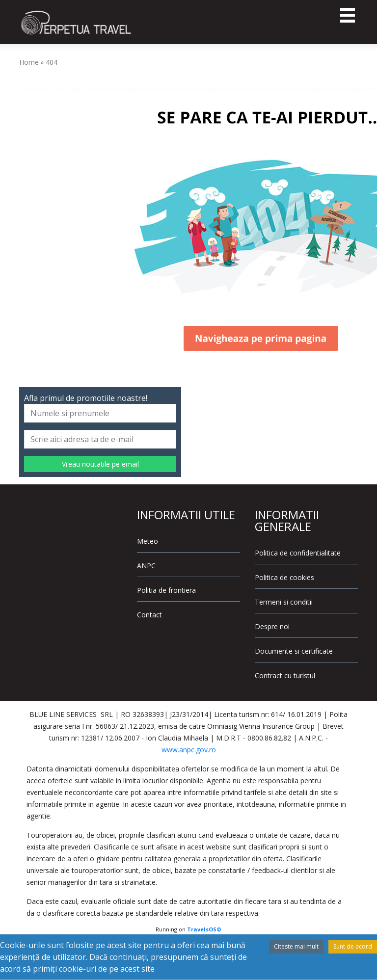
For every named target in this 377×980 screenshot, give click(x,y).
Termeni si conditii (284, 602)
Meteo (148, 541)
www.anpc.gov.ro (189, 750)
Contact (149, 615)
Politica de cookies (284, 577)
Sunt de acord (353, 946)
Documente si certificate (294, 651)
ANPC (146, 566)
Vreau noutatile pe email (100, 464)
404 (52, 62)
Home (29, 62)
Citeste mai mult (296, 946)
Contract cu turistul (285, 675)
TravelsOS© (204, 929)
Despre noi (272, 626)
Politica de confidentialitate (298, 553)
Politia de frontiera (166, 590)
